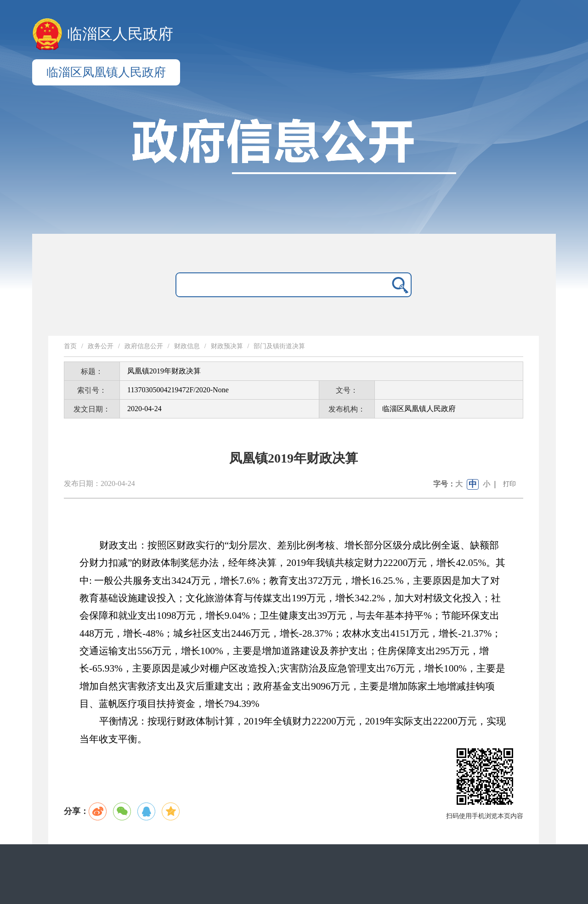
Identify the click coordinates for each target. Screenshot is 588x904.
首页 (70, 346)
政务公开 (101, 346)
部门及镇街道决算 (279, 346)
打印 (509, 484)
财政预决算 (227, 346)
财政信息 (187, 346)
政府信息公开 (144, 346)
